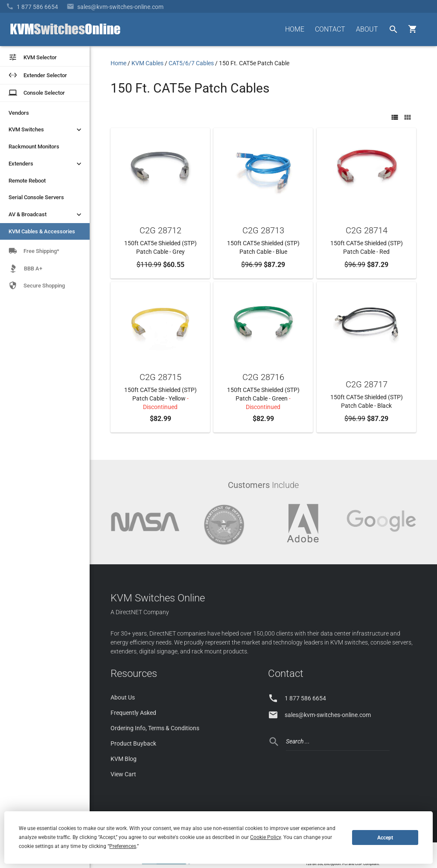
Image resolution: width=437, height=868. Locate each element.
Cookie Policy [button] (265, 837)
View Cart (123, 774)
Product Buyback (133, 743)
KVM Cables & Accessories (42, 231)
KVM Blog (124, 759)
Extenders (46, 164)
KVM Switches (46, 130)
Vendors (19, 113)
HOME (295, 29)
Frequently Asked (133, 713)
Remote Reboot (27, 181)
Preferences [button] (123, 846)
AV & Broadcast (46, 215)
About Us (123, 697)
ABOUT (367, 29)
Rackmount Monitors (34, 147)
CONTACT (330, 29)
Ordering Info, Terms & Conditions (155, 728)
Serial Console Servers (36, 197)
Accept (385, 838)
